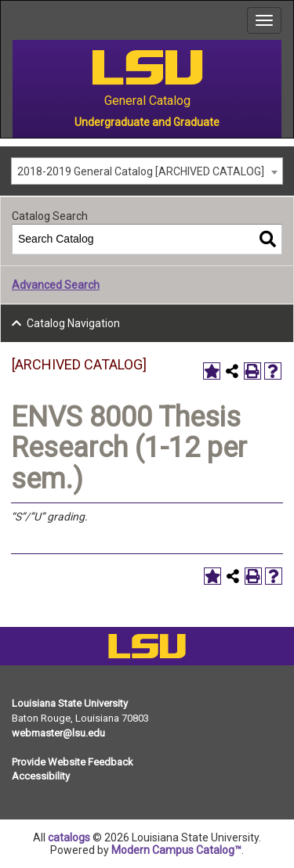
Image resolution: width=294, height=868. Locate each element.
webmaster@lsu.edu (58, 733)
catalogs (69, 837)
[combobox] (147, 171)
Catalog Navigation (73, 323)
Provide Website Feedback (73, 762)
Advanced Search (56, 285)
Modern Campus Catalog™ (176, 850)
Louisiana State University (70, 703)
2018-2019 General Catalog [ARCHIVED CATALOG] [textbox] (141, 171)
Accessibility (41, 776)
